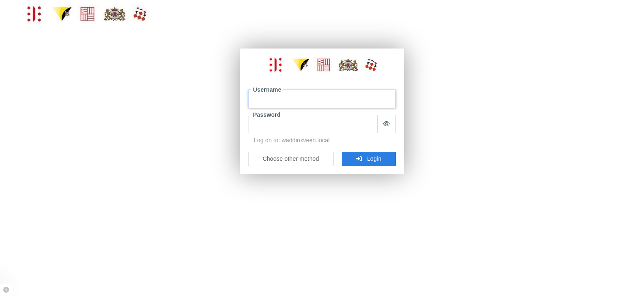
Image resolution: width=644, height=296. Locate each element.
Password (267, 115)
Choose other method (291, 159)
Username (267, 90)
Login (369, 159)
